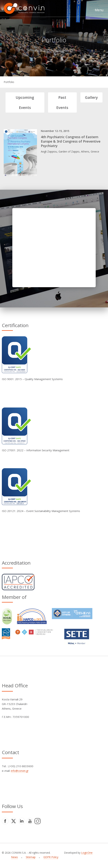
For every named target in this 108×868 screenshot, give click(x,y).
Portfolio (9, 82)
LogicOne (87, 853)
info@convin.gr (20, 771)
